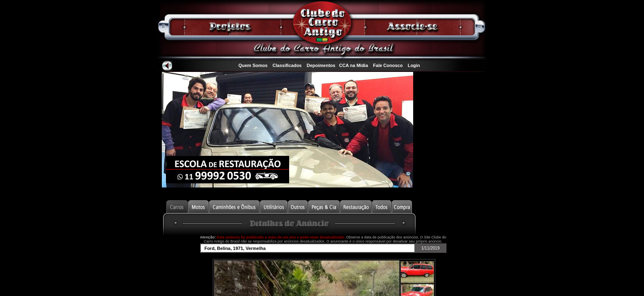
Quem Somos (253, 65)
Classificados (287, 65)
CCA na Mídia (354, 65)
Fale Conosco (388, 65)
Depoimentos (321, 65)
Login (414, 65)
